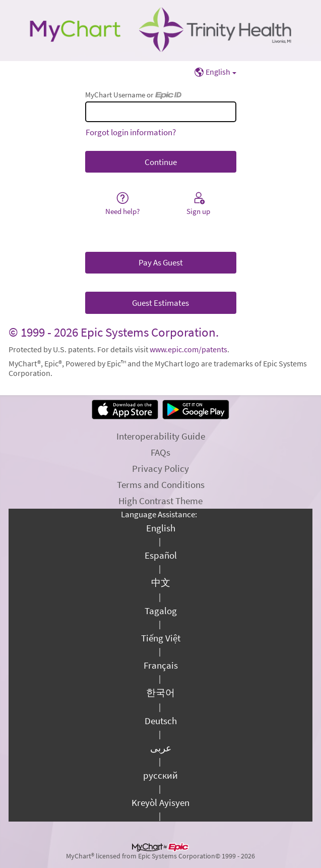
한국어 (160, 692)
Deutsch (161, 721)
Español (161, 555)
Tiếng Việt (161, 638)
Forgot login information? (131, 132)
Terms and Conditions (161, 484)
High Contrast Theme (160, 501)
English (161, 528)
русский (160, 775)
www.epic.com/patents (188, 349)
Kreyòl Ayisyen (160, 802)
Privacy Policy (160, 468)
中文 (161, 582)
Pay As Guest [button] (161, 262)
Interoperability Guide (161, 436)
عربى (161, 748)
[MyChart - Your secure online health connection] (160, 31)
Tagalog (161, 611)
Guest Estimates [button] (160, 303)
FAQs (160, 452)
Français (161, 665)
